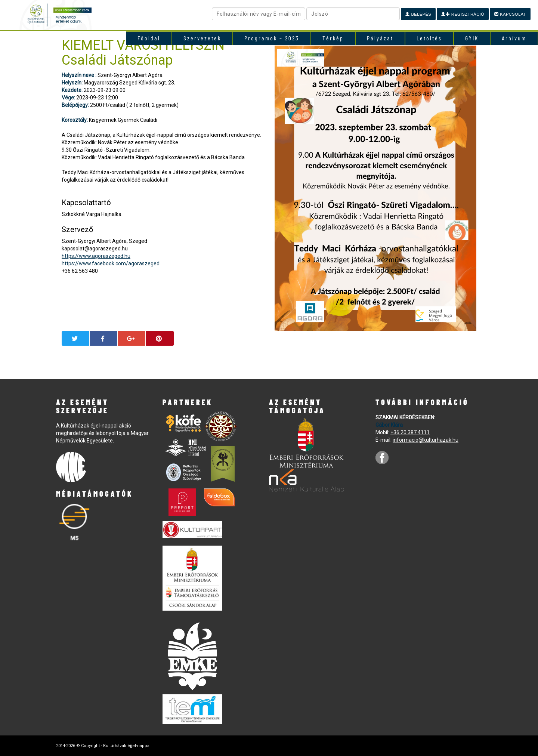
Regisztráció (463, 14)
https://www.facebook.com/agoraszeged (111, 263)
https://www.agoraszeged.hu (96, 256)
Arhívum (514, 38)
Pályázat (380, 38)
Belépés (418, 14)
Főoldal (149, 38)
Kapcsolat (510, 14)
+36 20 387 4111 (410, 432)
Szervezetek (202, 38)
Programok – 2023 (272, 38)
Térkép (333, 38)
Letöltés (429, 38)
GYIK (472, 38)
